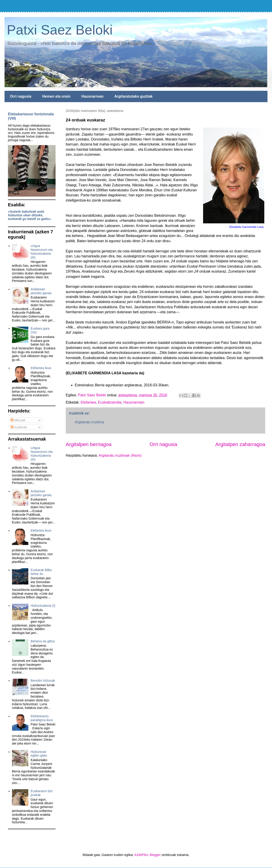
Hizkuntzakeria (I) (43, 606)
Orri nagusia (21, 96)
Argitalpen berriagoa (89, 444)
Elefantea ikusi (41, 368)
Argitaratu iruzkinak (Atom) (120, 455)
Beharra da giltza (43, 641)
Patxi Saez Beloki (60, 30)
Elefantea (88, 402)
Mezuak (18, 420)
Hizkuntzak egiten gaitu (39, 754)
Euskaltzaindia (110, 402)
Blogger (155, 855)
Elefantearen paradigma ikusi (42, 718)
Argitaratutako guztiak (134, 96)
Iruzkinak (19, 427)
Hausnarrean (92, 96)
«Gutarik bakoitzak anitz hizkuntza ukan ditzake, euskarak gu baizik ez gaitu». (30, 215)
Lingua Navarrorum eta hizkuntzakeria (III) (42, 252)
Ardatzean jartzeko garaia (41, 291)
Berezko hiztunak (43, 681)
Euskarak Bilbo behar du (41, 572)
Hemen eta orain (56, 96)
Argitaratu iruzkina (89, 422)
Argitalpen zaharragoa (240, 444)
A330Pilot (141, 855)
